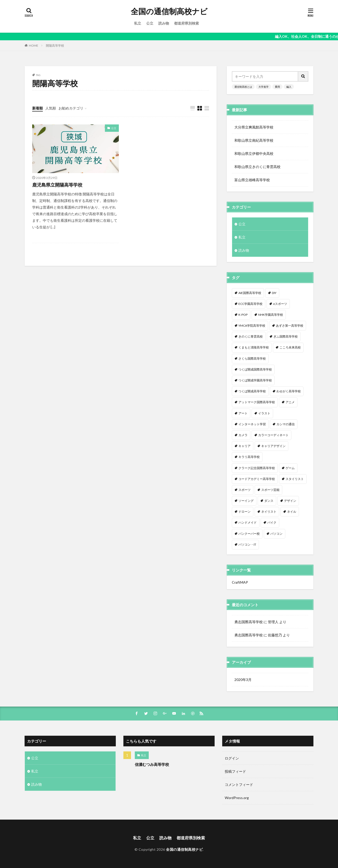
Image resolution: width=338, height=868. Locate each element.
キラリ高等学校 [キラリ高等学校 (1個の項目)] (249, 457)
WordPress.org (237, 798)
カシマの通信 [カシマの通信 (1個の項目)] (286, 424)
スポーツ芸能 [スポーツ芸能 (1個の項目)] (270, 490)
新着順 (37, 108)
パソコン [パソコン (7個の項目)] (276, 534)
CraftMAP (240, 582)
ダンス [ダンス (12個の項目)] (269, 501)
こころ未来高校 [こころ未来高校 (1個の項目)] (290, 347)
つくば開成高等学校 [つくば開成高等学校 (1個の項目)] (252, 391)
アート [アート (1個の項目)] (243, 413)
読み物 (164, 23)
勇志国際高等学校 (249, 622)
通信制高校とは (243, 87)
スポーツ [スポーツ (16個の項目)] (245, 490)
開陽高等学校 (55, 45)
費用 (277, 87)
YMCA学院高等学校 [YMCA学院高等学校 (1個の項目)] (252, 326)
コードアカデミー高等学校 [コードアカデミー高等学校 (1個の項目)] (257, 479)
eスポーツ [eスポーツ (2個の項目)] (280, 304)
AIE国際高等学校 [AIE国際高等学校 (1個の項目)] (250, 293)
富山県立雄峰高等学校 (252, 180)
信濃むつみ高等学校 (152, 764)
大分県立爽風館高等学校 (254, 127)
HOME (34, 45)
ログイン (232, 758)
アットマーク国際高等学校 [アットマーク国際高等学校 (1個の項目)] (257, 402)
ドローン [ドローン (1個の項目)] (245, 512)
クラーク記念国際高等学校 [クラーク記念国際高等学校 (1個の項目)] (257, 468)
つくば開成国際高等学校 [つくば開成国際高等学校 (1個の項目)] (255, 369)
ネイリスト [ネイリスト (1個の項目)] (269, 512)
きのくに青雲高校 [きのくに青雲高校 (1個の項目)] (251, 336)
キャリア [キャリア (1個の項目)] (245, 446)
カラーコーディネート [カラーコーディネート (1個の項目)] (273, 435)
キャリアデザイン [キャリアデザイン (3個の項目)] (273, 446)
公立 (150, 23)
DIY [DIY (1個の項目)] (274, 293)
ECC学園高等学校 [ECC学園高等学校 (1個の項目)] (250, 304)
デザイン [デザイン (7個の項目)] (290, 501)
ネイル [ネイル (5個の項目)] (292, 512)
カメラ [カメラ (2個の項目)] (243, 435)
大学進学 (264, 87)
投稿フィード (235, 771)
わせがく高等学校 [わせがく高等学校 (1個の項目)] (289, 391)
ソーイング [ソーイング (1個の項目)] (246, 501)
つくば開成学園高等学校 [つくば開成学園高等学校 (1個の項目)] (255, 380)
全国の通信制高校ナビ (169, 11)
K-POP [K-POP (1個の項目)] (243, 315)
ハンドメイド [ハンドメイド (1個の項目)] (248, 522)
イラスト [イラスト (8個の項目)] (264, 413)
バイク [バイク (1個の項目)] (272, 522)
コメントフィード (239, 784)
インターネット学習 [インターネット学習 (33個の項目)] (252, 424)
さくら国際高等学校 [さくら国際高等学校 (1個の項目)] (252, 358)
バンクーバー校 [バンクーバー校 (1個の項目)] (249, 534)
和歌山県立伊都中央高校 (254, 153)
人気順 (51, 108)
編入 (289, 87)
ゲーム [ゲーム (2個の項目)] (290, 468)
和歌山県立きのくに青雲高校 (257, 167)
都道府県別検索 (186, 23)
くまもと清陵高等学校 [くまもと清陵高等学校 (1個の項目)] (254, 347)
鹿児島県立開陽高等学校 (57, 185)
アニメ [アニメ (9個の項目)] (290, 402)
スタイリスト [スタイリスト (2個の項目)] (295, 479)
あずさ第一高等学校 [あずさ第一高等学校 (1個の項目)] (290, 326)
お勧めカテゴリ (71, 108)
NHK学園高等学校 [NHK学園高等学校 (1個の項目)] (271, 315)
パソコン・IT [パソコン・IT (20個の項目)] (247, 544)
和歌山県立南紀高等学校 (254, 140)
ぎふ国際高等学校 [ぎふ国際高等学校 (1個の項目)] (286, 336)
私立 (138, 23)
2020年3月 (243, 680)
